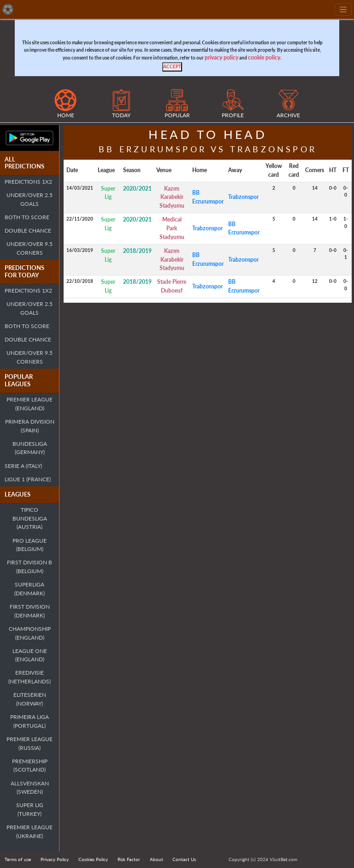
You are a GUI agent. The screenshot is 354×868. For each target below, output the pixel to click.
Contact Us (184, 859)
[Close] (172, 67)
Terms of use (18, 859)
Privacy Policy (55, 859)
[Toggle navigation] (343, 9)
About (156, 859)
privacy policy (221, 57)
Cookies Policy (93, 859)
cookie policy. (265, 57)
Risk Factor (129, 859)
